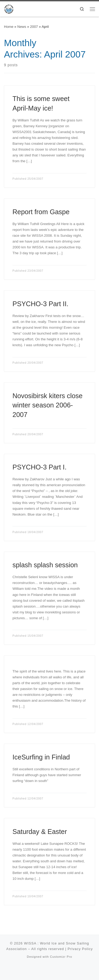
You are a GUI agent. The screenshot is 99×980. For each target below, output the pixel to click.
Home (9, 27)
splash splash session (45, 565)
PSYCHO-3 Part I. (39, 467)
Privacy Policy (80, 949)
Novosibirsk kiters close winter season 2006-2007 (47, 405)
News (22, 27)
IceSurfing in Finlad (41, 757)
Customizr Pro (61, 957)
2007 (34, 27)
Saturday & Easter (40, 832)
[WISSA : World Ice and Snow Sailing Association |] (9, 8)
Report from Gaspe (41, 212)
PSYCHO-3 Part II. (40, 304)
